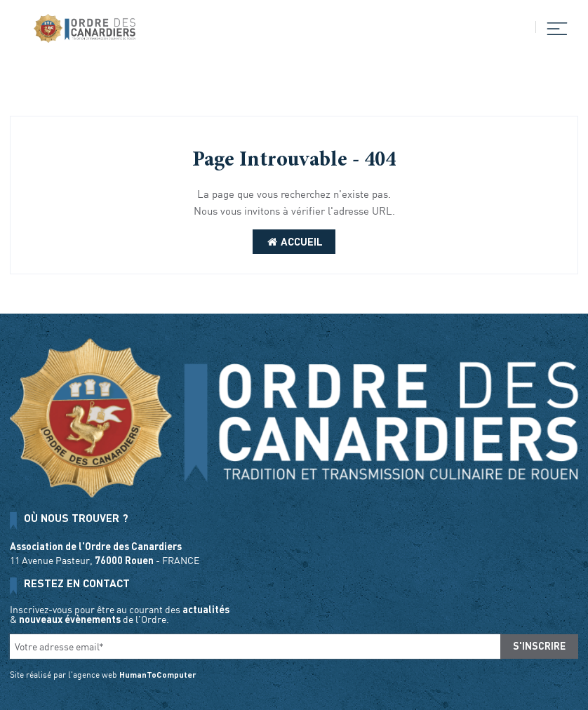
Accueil (294, 241)
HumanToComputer (158, 674)
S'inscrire (539, 646)
